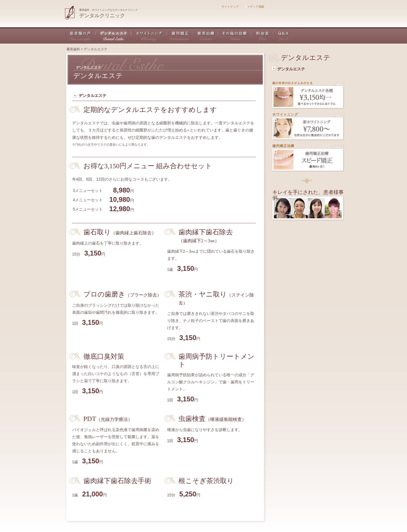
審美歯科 (73, 49)
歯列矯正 (180, 35)
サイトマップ (229, 7)
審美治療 (206, 35)
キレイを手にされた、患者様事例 (308, 195)
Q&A (281, 35)
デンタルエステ (114, 35)
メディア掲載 (255, 7)
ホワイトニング (149, 35)
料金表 (263, 35)
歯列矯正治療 (283, 146)
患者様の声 (80, 35)
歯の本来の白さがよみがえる (293, 83)
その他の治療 (235, 35)
